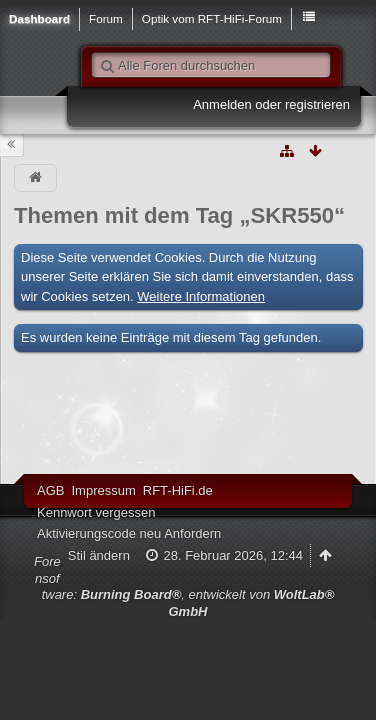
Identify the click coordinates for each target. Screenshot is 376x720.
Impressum (103, 490)
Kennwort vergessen (96, 512)
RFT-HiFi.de (178, 490)
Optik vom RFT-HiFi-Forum (212, 18)
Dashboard (39, 18)
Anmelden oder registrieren (271, 104)
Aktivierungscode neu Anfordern (129, 533)
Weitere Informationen (201, 296)
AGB (50, 490)
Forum (106, 18)
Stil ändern (99, 555)
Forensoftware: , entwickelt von (184, 586)
